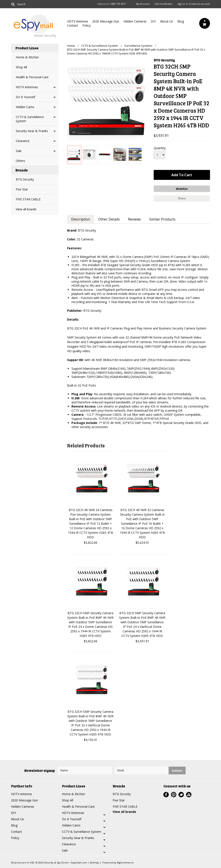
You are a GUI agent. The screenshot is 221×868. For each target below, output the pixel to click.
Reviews (134, 219)
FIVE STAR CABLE (28, 199)
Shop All (21, 67)
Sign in (181, 4)
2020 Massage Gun (106, 21)
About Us (167, 21)
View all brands (26, 209)
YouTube (189, 795)
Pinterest (174, 795)
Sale (19, 151)
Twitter (181, 795)
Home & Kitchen (27, 57)
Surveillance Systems (138, 46)
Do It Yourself (25, 97)
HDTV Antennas (27, 87)
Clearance (23, 141)
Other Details (109, 219)
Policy (87, 25)
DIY (153, 21)
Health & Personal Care (32, 77)
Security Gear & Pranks (32, 131)
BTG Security (25, 179)
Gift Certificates (163, 4)
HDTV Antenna (77, 21)
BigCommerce (125, 862)
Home (71, 46)
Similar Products (162, 219)
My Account (143, 4)
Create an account (199, 4)
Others (21, 161)
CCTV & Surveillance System (30, 119)
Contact (73, 25)
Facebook (166, 795)
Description (81, 219)
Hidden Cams (25, 107)
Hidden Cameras (135, 21)
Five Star (22, 189)
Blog (181, 21)
